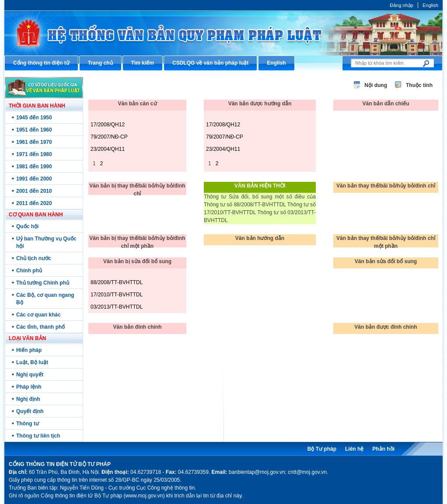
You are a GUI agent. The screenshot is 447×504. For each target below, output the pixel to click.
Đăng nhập (402, 5)
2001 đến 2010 (34, 191)
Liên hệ (354, 449)
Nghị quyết (30, 375)
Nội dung (376, 85)
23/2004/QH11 (108, 149)
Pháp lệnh (29, 387)
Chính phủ (29, 271)
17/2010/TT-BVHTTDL (117, 295)
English (430, 5)
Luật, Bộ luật (32, 362)
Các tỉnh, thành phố (40, 327)
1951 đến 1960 (34, 130)
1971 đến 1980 (34, 154)
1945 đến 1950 (34, 118)
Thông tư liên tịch (38, 436)
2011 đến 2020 (34, 203)
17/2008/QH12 (108, 125)
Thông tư (28, 424)
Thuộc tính (419, 85)
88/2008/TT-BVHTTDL (117, 282)
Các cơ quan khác (38, 315)
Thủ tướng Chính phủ (43, 283)
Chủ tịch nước (34, 258)
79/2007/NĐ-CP (109, 137)
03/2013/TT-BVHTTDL (117, 307)
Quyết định (30, 411)
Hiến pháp (29, 350)
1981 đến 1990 (34, 167)
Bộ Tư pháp (322, 449)
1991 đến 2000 (34, 179)
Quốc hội (27, 226)
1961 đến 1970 (34, 142)
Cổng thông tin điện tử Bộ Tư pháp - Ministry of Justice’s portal (223, 33)
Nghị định (28, 399)
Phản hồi (383, 449)
